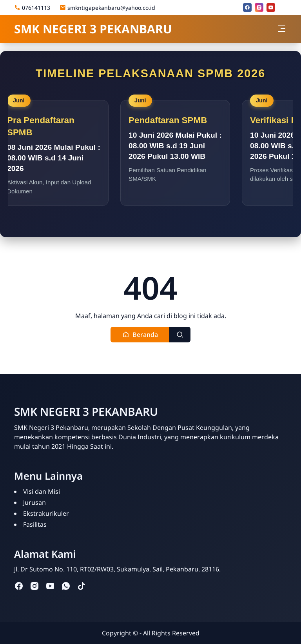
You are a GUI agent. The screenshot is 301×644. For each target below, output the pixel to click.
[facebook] (247, 7)
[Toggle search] (180, 334)
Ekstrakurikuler (46, 513)
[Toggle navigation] (282, 29)
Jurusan (34, 502)
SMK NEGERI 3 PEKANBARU (93, 29)
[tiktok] (82, 585)
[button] (140, 334)
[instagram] (259, 7)
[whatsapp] (66, 585)
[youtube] (271, 7)
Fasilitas (35, 524)
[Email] (283, 7)
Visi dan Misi (42, 491)
